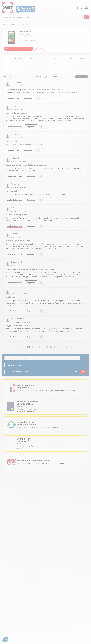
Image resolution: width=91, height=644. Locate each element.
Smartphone (25, 36)
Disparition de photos (16, 215)
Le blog (56, 58)
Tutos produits (35, 58)
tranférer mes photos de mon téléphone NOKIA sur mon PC (35, 89)
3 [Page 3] (32, 347)
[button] (20, 347)
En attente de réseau (16, 113)
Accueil (6, 24)
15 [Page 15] (51, 347)
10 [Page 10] (47, 347)
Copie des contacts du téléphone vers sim (26, 165)
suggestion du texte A (17, 326)
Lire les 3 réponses (14, 226)
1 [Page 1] (25, 347)
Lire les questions (13, 58)
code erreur (11, 141)
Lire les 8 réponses (14, 311)
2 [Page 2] (29, 347)
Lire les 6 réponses (14, 127)
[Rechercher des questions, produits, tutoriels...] (86, 17)
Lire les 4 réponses (14, 176)
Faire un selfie (13, 191)
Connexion (84, 8)
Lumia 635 (26, 32)
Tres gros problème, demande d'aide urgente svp (30, 269)
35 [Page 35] (59, 347)
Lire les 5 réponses (14, 283)
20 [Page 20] (55, 347)
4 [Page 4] (36, 347)
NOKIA (33, 36)
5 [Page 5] (40, 347)
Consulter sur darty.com (78, 58)
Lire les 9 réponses (14, 254)
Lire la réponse (13, 98)
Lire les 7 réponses (14, 200)
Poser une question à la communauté (19, 49)
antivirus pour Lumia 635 (18, 241)
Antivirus (10, 297)
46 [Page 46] (66, 347)
